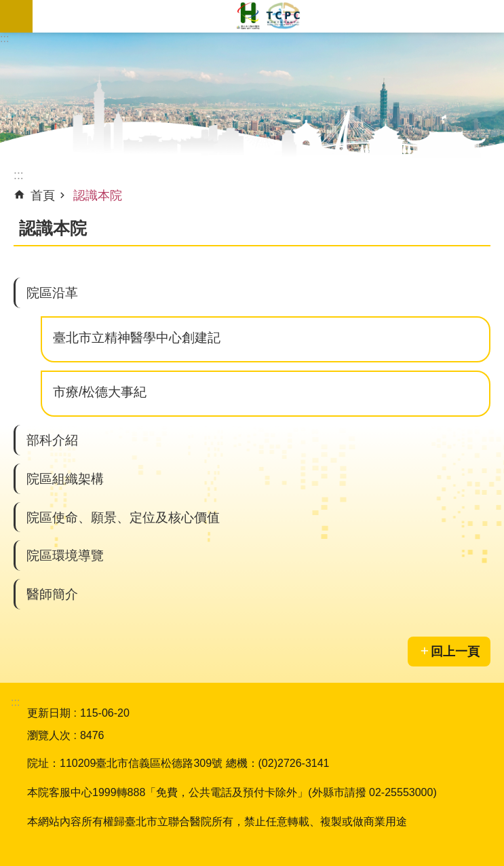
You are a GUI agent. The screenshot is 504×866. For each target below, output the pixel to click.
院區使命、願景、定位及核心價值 (123, 517)
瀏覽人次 (49, 735)
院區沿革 (52, 293)
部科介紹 (52, 440)
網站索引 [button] (16, 16)
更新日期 (49, 713)
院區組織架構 (65, 478)
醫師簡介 (52, 594)
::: (4, 38)
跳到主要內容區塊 (7, 7)
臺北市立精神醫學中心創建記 (137, 337)
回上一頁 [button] (455, 652)
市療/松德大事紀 (100, 392)
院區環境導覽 (65, 555)
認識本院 (98, 195)
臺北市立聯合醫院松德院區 (268, 16)
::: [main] (19, 175)
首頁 (43, 195)
